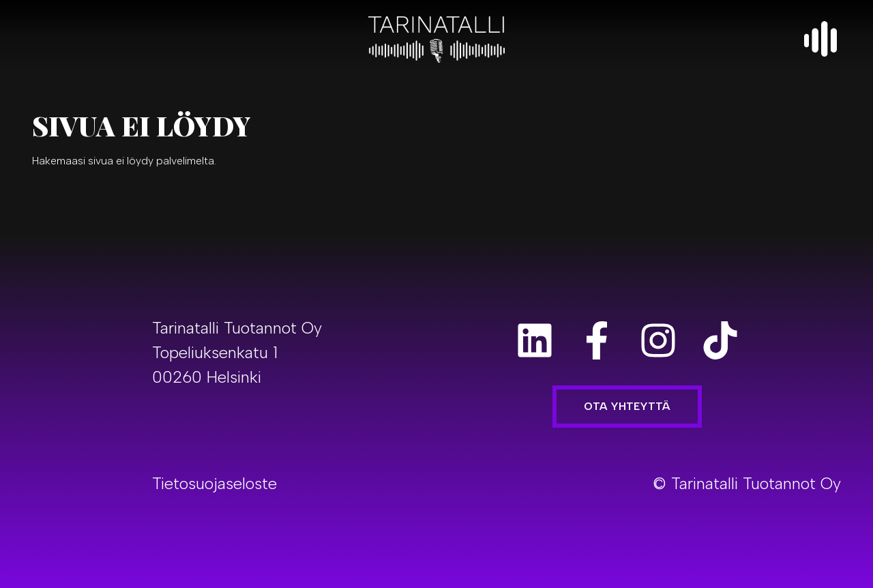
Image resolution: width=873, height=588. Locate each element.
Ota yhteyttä (627, 406)
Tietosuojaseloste (214, 483)
